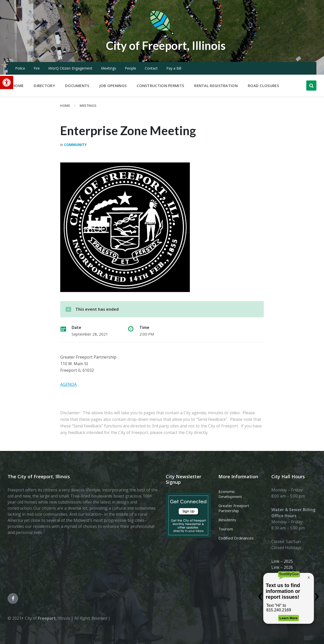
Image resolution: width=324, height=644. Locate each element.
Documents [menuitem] (77, 86)
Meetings (109, 68)
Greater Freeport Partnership (234, 508)
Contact (151, 68)
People (130, 68)
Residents (227, 520)
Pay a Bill (174, 68)
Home (65, 106)
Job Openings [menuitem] (113, 86)
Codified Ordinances (236, 538)
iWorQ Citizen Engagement (70, 68)
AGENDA (68, 384)
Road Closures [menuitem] (263, 86)
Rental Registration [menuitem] (216, 86)
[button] (7, 82)
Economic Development (230, 494)
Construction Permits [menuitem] (160, 86)
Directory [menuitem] (44, 86)
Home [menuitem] (18, 86)
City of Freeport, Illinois (166, 45)
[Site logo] (162, 34)
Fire (37, 68)
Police (20, 68)
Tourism (226, 529)
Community (75, 145)
